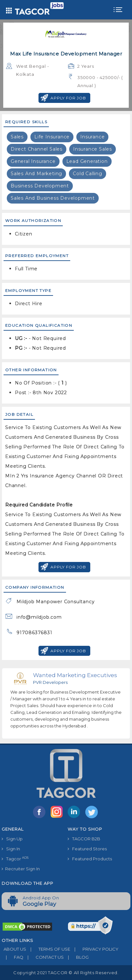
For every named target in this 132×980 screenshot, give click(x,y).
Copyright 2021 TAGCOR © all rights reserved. (66, 973)
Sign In (11, 849)
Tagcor (15, 859)
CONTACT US (44, 957)
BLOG (76, 957)
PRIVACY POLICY (94, 949)
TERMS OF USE (48, 949)
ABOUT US (14, 949)
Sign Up (12, 839)
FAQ (12, 957)
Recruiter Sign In (21, 869)
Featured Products (90, 859)
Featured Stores (87, 849)
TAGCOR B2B (84, 839)
